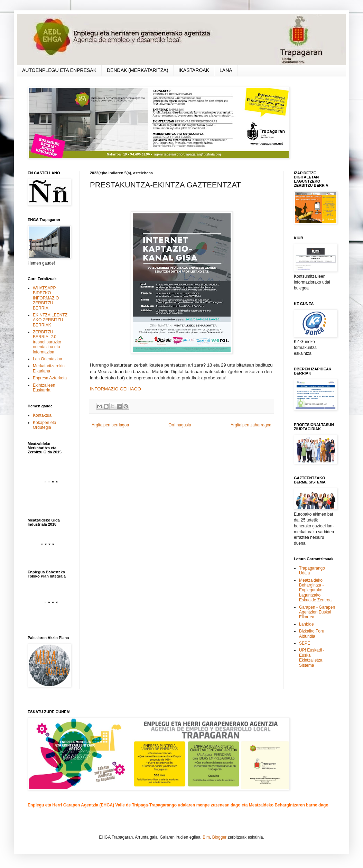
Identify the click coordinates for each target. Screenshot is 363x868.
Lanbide (306, 624)
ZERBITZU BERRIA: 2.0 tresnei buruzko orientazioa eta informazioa (47, 342)
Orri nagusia (180, 425)
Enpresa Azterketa (50, 378)
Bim (206, 837)
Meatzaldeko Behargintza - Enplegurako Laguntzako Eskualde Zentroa (315, 590)
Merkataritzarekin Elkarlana (49, 368)
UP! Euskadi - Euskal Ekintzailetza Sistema (312, 658)
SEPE (305, 643)
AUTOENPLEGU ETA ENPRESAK (59, 70)
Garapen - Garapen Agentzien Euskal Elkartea (317, 612)
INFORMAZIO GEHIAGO (115, 389)
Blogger (219, 837)
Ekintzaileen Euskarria (44, 388)
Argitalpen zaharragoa (251, 425)
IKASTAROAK (194, 70)
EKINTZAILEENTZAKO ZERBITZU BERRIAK (50, 320)
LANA (226, 70)
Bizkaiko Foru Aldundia (312, 634)
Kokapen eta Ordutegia (44, 425)
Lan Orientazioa (48, 359)
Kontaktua (42, 415)
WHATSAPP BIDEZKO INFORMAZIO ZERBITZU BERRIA (46, 298)
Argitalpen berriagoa (110, 425)
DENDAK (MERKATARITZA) (138, 70)
